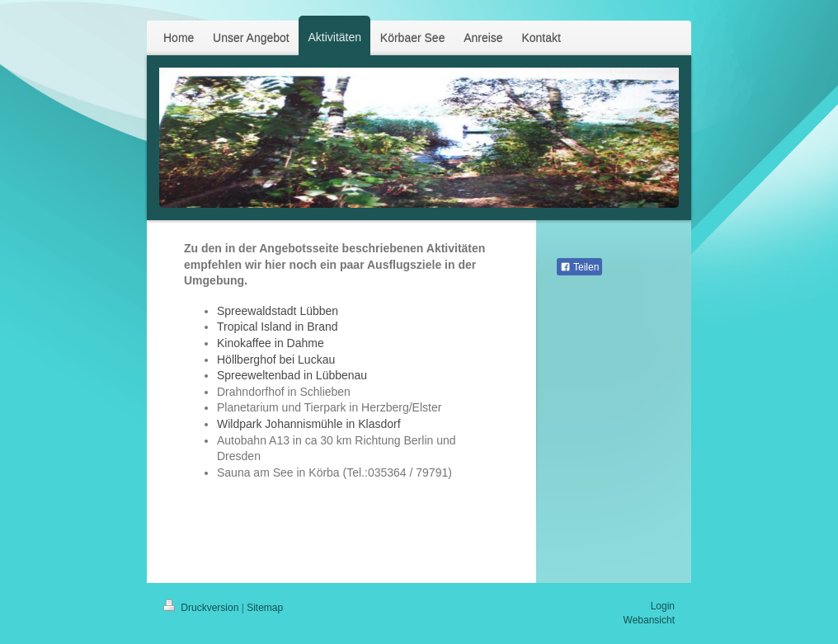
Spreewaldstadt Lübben (278, 311)
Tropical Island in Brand (278, 327)
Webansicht (649, 620)
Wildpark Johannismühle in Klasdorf (309, 424)
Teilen (579, 267)
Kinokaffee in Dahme (271, 343)
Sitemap (265, 608)
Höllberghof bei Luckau (276, 360)
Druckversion (202, 608)
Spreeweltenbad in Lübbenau (292, 375)
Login (663, 606)
